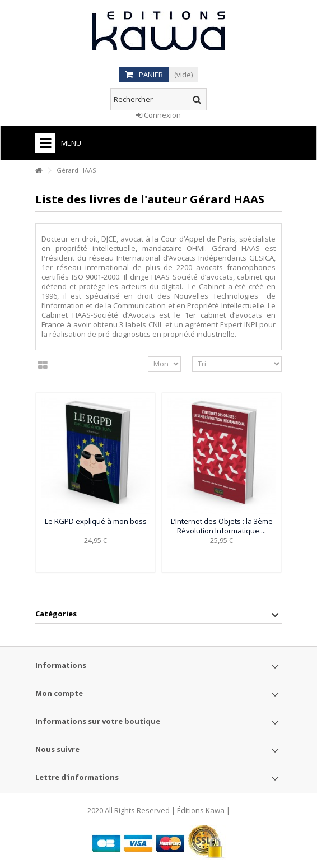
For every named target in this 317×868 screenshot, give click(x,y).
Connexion (158, 115)
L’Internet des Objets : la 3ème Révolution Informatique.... (222, 526)
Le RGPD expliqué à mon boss (96, 521)
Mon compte (59, 693)
